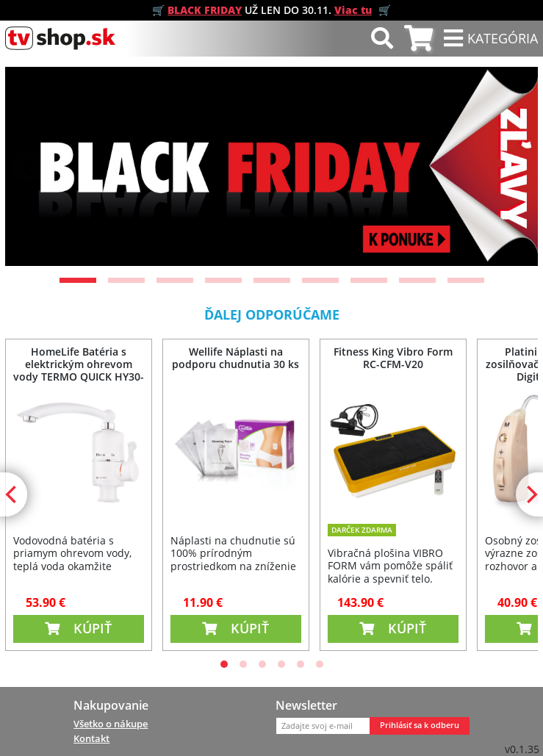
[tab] (418, 39)
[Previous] (29, 166)
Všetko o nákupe (111, 724)
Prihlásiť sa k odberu (420, 725)
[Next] (514, 166)
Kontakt (91, 738)
